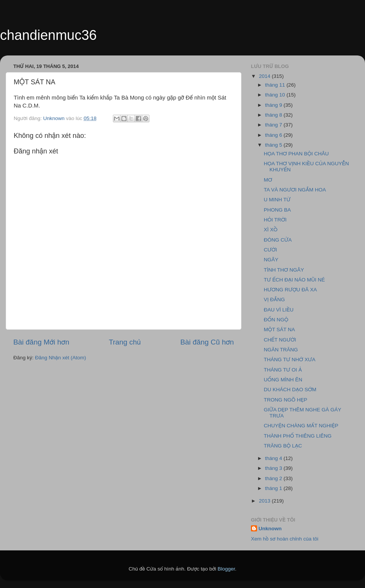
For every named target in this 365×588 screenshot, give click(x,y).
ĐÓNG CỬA (278, 240)
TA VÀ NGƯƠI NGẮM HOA (295, 190)
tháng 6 (274, 135)
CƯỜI (271, 250)
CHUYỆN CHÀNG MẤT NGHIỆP (301, 426)
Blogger (226, 569)
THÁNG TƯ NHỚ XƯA (290, 360)
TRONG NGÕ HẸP (286, 400)
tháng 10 (276, 95)
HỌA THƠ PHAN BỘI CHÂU (296, 154)
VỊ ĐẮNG (275, 300)
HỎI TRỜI (275, 220)
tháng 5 (274, 145)
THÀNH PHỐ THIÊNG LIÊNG (298, 436)
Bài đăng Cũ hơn (207, 342)
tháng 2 (274, 478)
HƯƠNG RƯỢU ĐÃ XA (290, 290)
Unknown (270, 529)
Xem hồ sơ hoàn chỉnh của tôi (285, 539)
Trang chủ (125, 342)
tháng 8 (274, 115)
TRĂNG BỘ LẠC (283, 446)
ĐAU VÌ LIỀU (279, 310)
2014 (265, 76)
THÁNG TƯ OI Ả (283, 370)
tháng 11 (276, 85)
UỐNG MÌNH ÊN (283, 380)
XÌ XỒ (271, 230)
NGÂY (271, 260)
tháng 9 (274, 105)
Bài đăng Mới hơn (41, 342)
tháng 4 (274, 458)
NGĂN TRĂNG (281, 350)
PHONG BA (277, 210)
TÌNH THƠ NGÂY (284, 270)
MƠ (268, 180)
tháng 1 (274, 488)
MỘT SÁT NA (279, 330)
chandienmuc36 (48, 35)
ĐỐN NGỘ (276, 320)
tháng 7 (274, 125)
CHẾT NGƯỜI (280, 340)
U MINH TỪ (277, 200)
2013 (265, 501)
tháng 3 (274, 468)
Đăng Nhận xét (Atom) (60, 358)
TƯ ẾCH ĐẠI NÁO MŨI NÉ (294, 280)
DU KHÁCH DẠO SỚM (290, 390)
